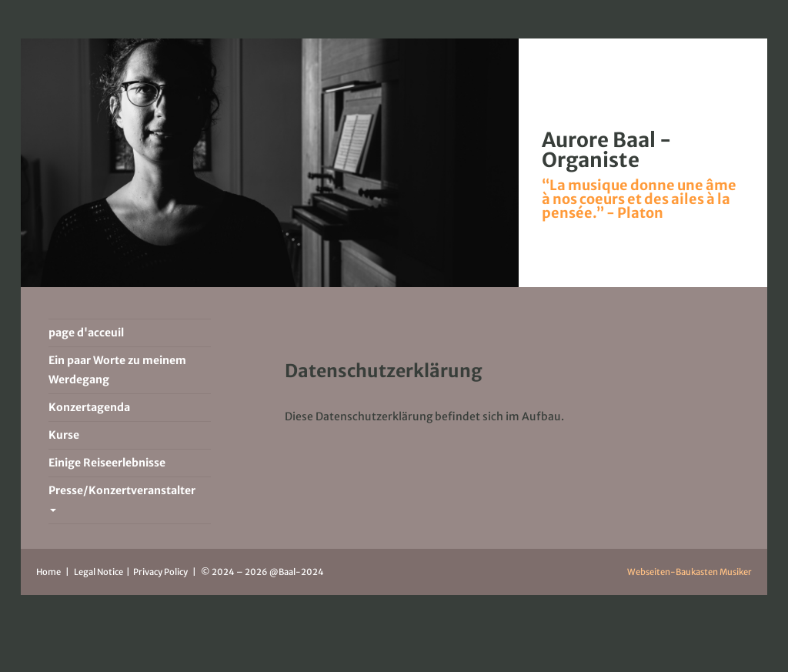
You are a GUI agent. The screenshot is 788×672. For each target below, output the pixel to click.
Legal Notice (99, 572)
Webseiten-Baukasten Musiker (689, 572)
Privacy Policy (161, 572)
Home (48, 572)
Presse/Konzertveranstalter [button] (122, 498)
